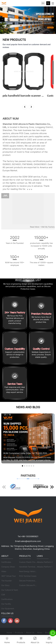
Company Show (8, 567)
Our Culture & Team (10, 590)
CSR (3, 595)
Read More (35, 227)
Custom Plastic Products (30, 562)
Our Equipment (8, 608)
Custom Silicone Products (30, 585)
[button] (2, 20)
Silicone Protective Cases (30, 581)
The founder (7, 581)
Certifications (7, 599)
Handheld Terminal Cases (30, 567)
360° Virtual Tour (9, 576)
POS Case (24, 133)
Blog (47, 633)
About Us (30, 633)
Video (4, 571)
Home (9, 633)
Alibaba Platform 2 (45, 562)
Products (19, 633)
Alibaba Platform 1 (45, 567)
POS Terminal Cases (28, 576)
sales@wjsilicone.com (31, 541)
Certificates (6, 562)
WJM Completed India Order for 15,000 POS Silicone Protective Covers (26, 453)
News (40, 633)
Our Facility (6, 604)
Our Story (5, 585)
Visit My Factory (48, 227)
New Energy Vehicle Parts (30, 571)
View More (8, 99)
